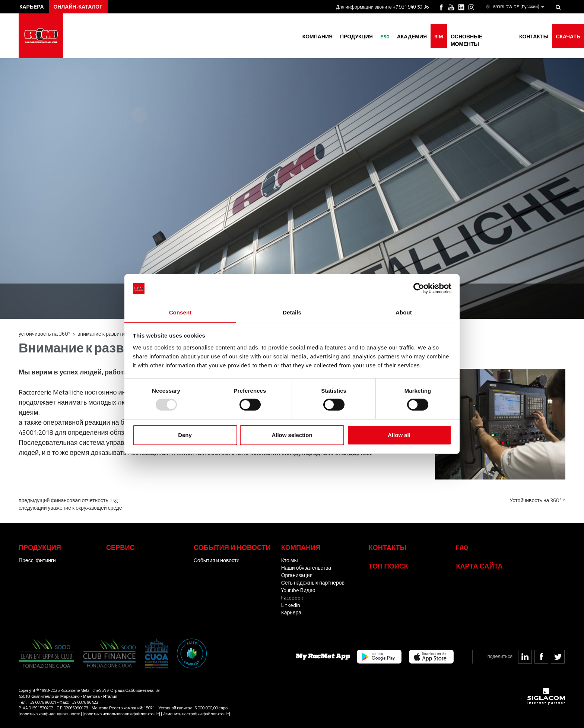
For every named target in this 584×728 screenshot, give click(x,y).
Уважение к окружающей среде (85, 508)
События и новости (217, 560)
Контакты (388, 547)
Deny (185, 435)
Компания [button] (317, 36)
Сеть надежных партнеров (313, 583)
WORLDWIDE (514, 7)
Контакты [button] (534, 36)
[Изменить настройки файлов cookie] (196, 714)
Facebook (292, 597)
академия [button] (412, 36)
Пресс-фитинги (37, 560)
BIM (439, 36)
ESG (385, 36)
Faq (462, 547)
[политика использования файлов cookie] (121, 714)
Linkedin (291, 605)
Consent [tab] (180, 312)
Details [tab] (292, 312)
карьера (32, 7)
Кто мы (290, 560)
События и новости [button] (232, 547)
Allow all (399, 435)
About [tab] (404, 312)
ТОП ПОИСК (388, 566)
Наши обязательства (306, 568)
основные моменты (481, 36)
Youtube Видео (298, 590)
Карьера (291, 612)
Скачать (568, 36)
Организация (297, 575)
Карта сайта (479, 566)
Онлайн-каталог (78, 7)
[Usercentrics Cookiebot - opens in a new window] (419, 288)
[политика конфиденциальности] (50, 714)
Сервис (120, 547)
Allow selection (292, 435)
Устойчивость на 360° (45, 334)
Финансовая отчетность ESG (84, 500)
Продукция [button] (356, 36)
